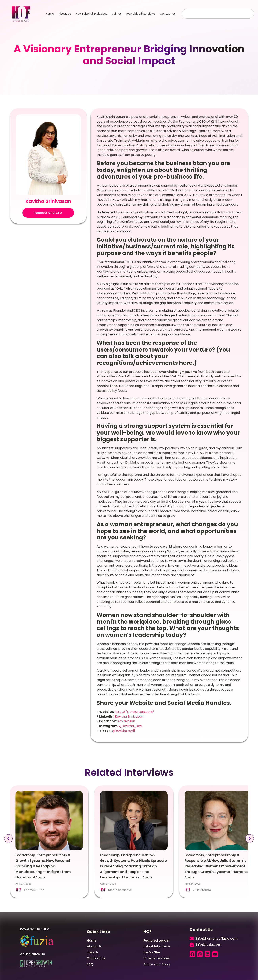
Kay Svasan (126, 721)
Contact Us (168, 14)
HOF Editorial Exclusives (92, 14)
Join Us (117, 14)
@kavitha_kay (130, 726)
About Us (65, 14)
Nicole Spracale (120, 890)
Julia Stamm (202, 890)
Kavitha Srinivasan (129, 716)
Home (50, 14)
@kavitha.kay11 (123, 731)
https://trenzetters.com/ (134, 712)
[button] (48, 213)
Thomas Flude (34, 890)
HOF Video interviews (141, 14)
